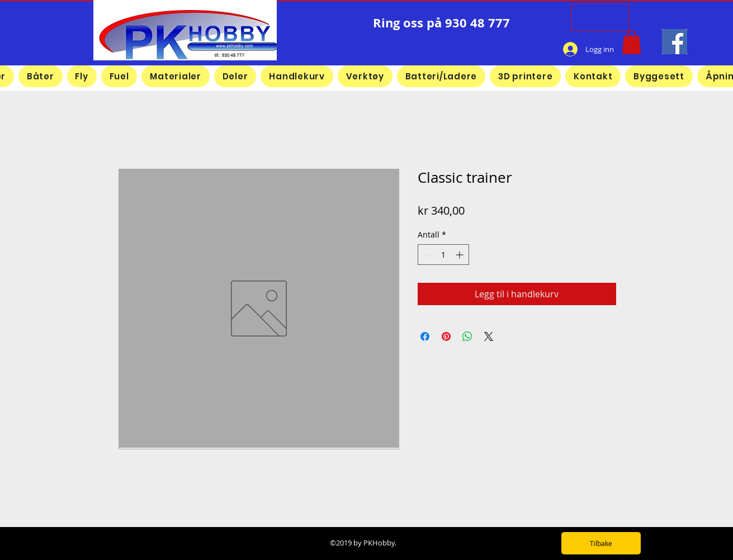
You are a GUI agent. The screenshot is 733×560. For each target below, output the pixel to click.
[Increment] (460, 255)
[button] (632, 42)
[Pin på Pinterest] (446, 336)
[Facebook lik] (511, 49)
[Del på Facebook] (425, 336)
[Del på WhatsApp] (467, 336)
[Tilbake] (601, 543)
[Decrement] (426, 255)
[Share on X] (489, 336)
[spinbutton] (443, 255)
